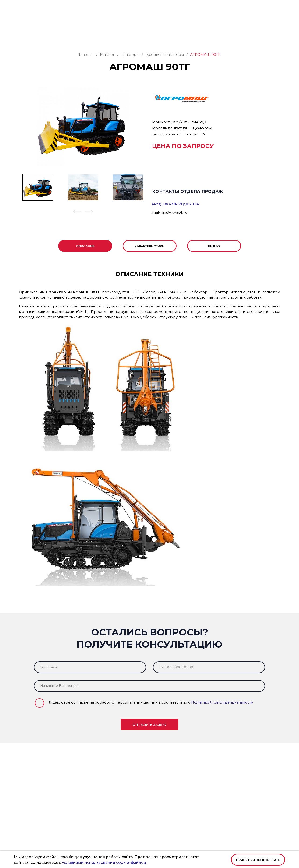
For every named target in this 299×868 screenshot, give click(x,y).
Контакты (272, 37)
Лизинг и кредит (168, 37)
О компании (222, 37)
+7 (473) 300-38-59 (146, 7)
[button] (77, 222)
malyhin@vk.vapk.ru (170, 222)
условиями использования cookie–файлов (104, 863)
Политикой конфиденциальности (222, 712)
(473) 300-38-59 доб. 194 (176, 214)
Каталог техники (53, 37)
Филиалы (197, 37)
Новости (250, 37)
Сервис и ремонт (129, 37)
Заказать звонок (260, 21)
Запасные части (90, 37)
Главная (26, 37)
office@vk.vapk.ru (187, 7)
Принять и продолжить (258, 860)
